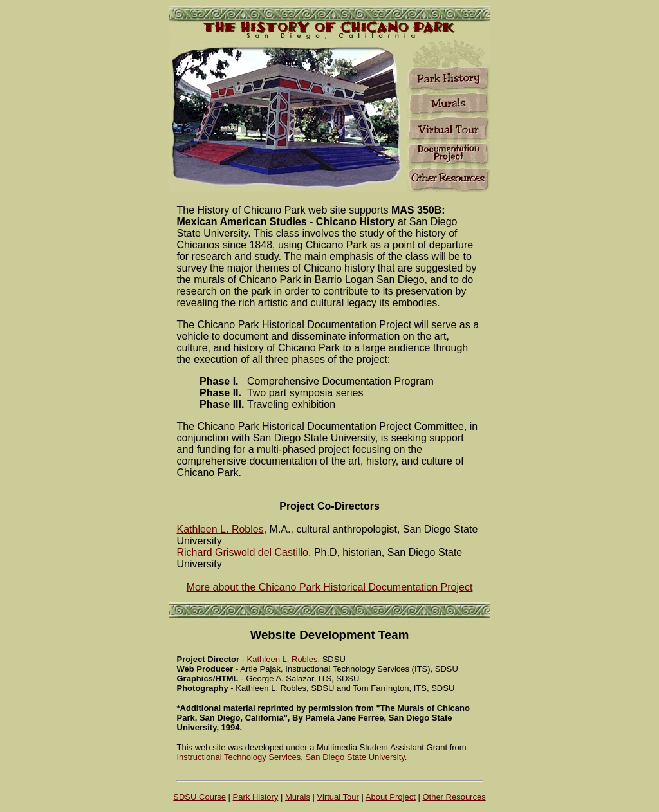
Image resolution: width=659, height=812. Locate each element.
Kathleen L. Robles (220, 529)
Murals (298, 797)
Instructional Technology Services (239, 757)
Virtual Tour (338, 797)
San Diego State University (355, 757)
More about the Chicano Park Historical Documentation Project (330, 587)
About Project (391, 797)
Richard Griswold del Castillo (243, 552)
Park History (256, 797)
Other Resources (454, 797)
